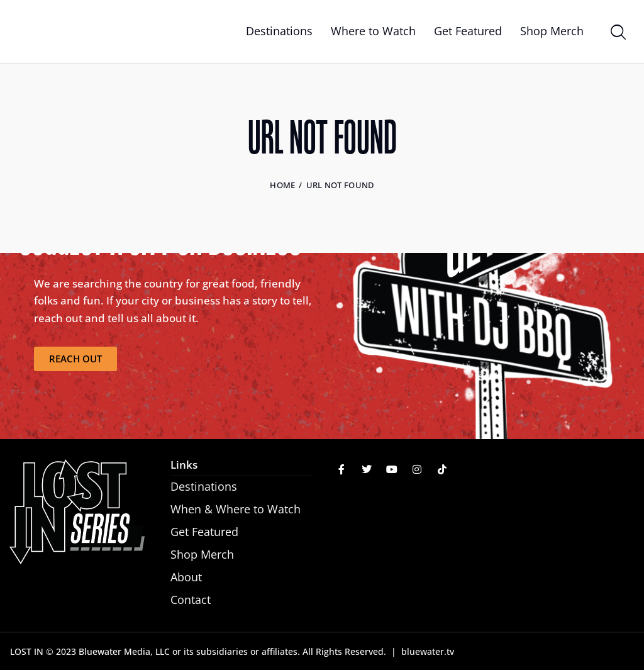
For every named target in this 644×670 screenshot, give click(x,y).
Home (282, 185)
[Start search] (617, 33)
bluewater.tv (428, 651)
